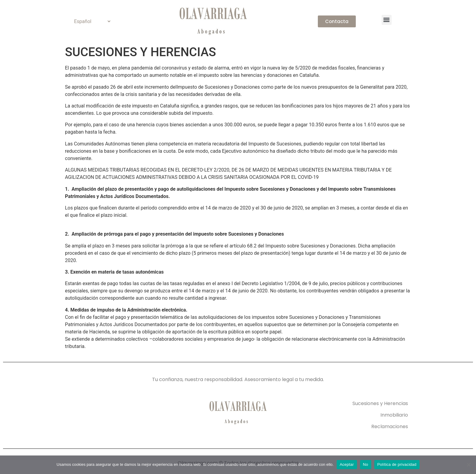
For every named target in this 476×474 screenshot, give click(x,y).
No (366, 464)
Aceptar (347, 464)
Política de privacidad (397, 464)
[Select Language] (90, 21)
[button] (387, 20)
